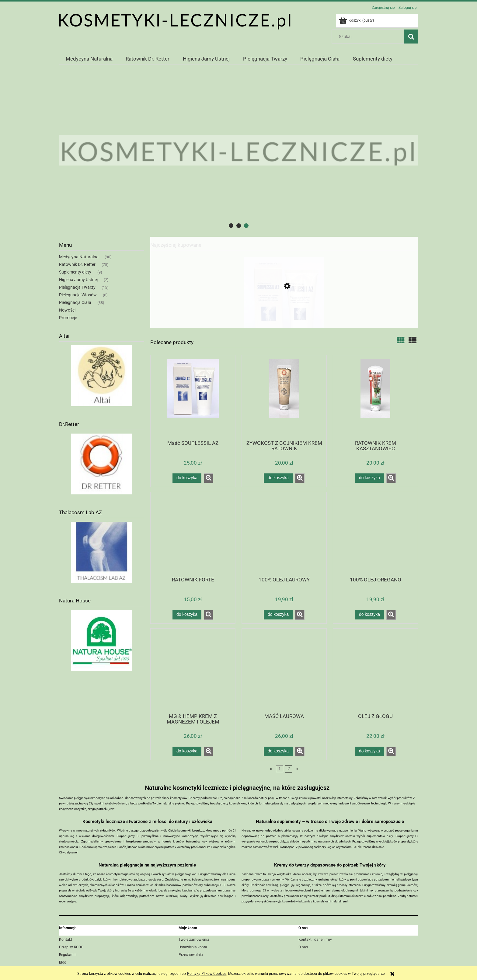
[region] (238, 150)
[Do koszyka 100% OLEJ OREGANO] (369, 615)
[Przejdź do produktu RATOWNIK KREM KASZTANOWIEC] (375, 397)
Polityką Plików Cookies (207, 974)
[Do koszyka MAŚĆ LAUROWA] (278, 751)
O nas (303, 947)
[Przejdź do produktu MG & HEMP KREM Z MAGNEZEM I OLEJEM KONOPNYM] (193, 670)
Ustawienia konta (193, 947)
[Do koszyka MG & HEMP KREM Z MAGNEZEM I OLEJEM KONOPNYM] (187, 751)
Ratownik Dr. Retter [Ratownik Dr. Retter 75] (77, 264)
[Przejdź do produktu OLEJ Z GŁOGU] (375, 670)
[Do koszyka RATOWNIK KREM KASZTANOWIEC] (369, 478)
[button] (209, 478)
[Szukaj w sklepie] (369, 37)
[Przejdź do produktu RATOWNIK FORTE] (193, 534)
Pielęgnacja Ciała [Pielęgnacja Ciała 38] (75, 302)
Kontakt (66, 940)
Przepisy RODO (71, 947)
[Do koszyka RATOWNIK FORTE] (187, 615)
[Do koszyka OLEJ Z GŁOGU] (369, 751)
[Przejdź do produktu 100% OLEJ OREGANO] (375, 534)
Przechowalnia (191, 955)
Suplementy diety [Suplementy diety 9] (75, 272)
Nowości (67, 310)
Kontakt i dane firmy (315, 940)
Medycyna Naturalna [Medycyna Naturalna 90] (79, 257)
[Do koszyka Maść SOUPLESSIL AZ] (187, 478)
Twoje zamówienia (194, 940)
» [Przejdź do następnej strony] (297, 769)
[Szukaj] (411, 37)
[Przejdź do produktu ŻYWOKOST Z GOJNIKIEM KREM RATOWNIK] (284, 397)
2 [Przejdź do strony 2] (289, 769)
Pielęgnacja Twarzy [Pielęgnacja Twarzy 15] (77, 287)
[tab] (231, 226)
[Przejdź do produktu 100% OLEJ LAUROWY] (284, 534)
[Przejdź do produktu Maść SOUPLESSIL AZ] (284, 315)
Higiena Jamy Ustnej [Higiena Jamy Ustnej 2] (78, 280)
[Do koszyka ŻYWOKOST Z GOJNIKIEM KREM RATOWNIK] (278, 478)
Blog (63, 962)
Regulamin (68, 955)
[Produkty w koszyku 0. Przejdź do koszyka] (357, 20)
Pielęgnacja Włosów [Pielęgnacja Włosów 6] (78, 295)
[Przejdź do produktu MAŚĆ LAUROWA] (284, 670)
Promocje (68, 318)
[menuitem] (89, 59)
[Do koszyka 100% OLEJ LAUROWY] (278, 615)
